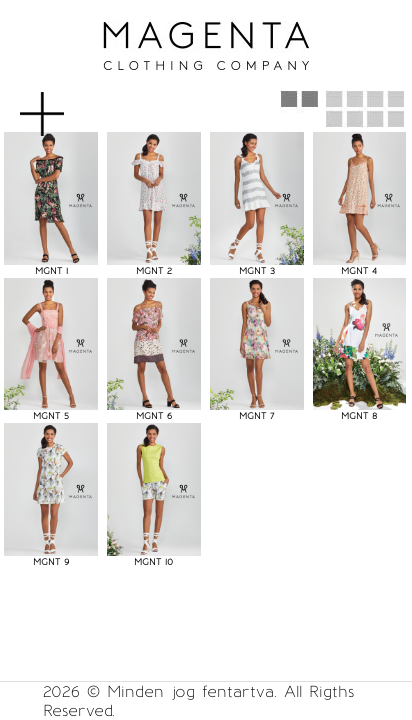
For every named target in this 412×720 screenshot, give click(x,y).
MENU (74, 104)
